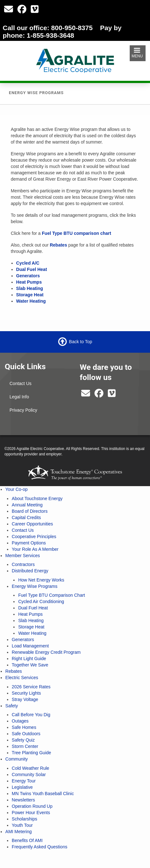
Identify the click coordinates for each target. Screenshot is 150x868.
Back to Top (81, 342)
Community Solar (29, 775)
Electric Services (22, 678)
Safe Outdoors (26, 734)
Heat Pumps (29, 282)
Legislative (22, 787)
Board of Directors (30, 511)
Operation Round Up (32, 806)
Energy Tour (24, 781)
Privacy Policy (23, 410)
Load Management (30, 646)
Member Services (23, 556)
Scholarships (24, 819)
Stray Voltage (25, 699)
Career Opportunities (32, 524)
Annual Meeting (27, 505)
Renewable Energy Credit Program (46, 652)
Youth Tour (22, 825)
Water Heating (31, 301)
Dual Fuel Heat (32, 269)
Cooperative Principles (34, 537)
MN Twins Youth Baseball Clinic (43, 794)
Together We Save (30, 665)
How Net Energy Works (41, 580)
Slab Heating (30, 288)
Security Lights (26, 693)
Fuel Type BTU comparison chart (76, 233)
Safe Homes (24, 727)
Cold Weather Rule (30, 768)
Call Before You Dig (31, 715)
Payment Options (29, 543)
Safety (12, 706)
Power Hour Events (31, 813)
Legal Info (19, 397)
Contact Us (20, 383)
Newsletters (23, 800)
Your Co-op (16, 489)
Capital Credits (26, 518)
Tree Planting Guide (31, 753)
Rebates (58, 245)
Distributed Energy (30, 571)
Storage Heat (30, 295)
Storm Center (25, 746)
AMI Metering (19, 832)
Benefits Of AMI (27, 840)
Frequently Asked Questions (39, 847)
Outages (20, 721)
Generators (28, 276)
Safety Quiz (23, 740)
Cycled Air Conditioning (41, 601)
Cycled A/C (28, 263)
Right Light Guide (29, 659)
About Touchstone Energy (37, 498)
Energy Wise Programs (35, 586)
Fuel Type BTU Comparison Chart (52, 595)
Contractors (23, 564)
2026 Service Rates (31, 687)
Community (17, 759)
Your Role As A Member (35, 549)
